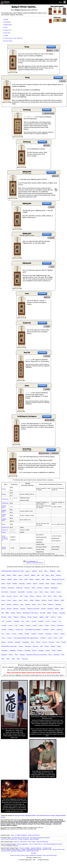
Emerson (25, 659)
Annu (41, 592)
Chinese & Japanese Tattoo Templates (28, 839)
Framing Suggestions (22, 844)
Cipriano (59, 630)
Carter (48, 621)
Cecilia (35, 625)
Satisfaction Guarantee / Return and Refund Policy (43, 855)
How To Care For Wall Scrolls (9, 839)
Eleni (50, 655)
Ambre (29, 584)
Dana (56, 638)
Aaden (28, 571)
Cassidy (4, 625)
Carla (28, 621)
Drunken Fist (8, 30)
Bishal (13, 613)
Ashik (32, 600)
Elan (17, 655)
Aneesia (40, 588)
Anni (36, 592)
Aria (21, 596)
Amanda (22, 584)
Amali (9, 584)
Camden (9, 621)
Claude (27, 634)
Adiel (3, 575)
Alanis (3, 579)
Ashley (38, 600)
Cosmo (9, 638)
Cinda (53, 630)
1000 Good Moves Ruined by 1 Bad (13, 571)
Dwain (60, 650)
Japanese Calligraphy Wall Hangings (31, 849)
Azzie (45, 604)
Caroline (41, 621)
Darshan (52, 642)
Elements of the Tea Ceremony (36, 655)
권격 (57, 51)
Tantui (6, 27)
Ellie (13, 659)
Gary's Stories (32, 842)
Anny (47, 592)
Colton (62, 634)
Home (12, 835)
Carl (23, 621)
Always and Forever (58, 579)
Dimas (47, 646)
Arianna (39, 596)
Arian (26, 596)
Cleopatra (48, 634)
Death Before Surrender (9, 646)
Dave (58, 642)
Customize (51, 47)
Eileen (11, 655)
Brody (30, 617)
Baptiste (58, 604)
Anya (3, 596)
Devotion (28, 646)
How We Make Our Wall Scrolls (20, 838)
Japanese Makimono (36, 848)
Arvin (9, 600)
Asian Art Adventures (42, 842)
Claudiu (41, 634)
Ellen (8, 659)
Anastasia (11, 588)
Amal (3, 584)
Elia (63, 655)
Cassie (10, 625)
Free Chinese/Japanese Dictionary (53, 844)
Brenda (4, 617)
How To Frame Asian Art (36, 844)
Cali (3, 621)
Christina (46, 630)
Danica (4, 642)
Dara (33, 642)
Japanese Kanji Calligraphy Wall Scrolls (27, 815)
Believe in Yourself (33, 609)
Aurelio (9, 604)
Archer (16, 596)
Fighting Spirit (8, 25)
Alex (21, 579)
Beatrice (16, 609)
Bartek (9, 609)
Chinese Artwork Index (59, 849)
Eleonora (57, 655)
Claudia (34, 634)
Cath (16, 625)
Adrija (9, 575)
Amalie (15, 584)
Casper (54, 621)
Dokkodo (13, 650)
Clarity (20, 634)
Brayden (62, 613)
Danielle (18, 642)
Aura (3, 604)
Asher (26, 600)
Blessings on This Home (30, 613)
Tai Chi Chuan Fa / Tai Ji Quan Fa (13, 38)
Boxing (6, 19)
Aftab (15, 575)
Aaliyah (34, 571)
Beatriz (23, 609)
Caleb (60, 617)
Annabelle (21, 592)
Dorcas (34, 650)
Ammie (4, 588)
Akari (52, 575)
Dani (61, 638)
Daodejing (26, 642)
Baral (3, 609)
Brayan (55, 613)
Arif (45, 596)
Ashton (44, 600)
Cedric (41, 625)
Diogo (59, 646)
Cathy (22, 625)
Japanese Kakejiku (25, 848)
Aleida (10, 579)
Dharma (36, 646)
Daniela (10, 642)
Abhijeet (53, 571)
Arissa (50, 596)
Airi (43, 575)
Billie (7, 613)
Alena (16, 579)
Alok (43, 579)
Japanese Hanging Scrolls (18, 851)
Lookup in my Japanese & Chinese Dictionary (35, 562)
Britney (16, 617)
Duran (48, 650)
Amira (53, 584)
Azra (39, 604)
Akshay (58, 575)
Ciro (3, 634)
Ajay (47, 575)
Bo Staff (43, 613)
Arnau (3, 600)
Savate (6, 36)
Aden (59, 571)
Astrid (50, 600)
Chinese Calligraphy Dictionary (9, 846)
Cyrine (50, 638)
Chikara (11, 630)
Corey (3, 638)
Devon (21, 646)
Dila (41, 646)
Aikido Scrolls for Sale (32, 851)
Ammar (59, 584)
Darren (45, 642)
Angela (47, 588)
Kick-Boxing (7, 22)
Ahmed (27, 575)
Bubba (42, 617)
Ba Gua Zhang (8, 41)
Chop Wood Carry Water (33, 630)
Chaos (53, 625)
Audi (62, 600)
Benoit (43, 609)
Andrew (27, 588)
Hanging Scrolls (47, 848)
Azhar (34, 604)
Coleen (56, 634)
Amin (48, 584)
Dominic (20, 650)
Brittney (23, 617)
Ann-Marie (5, 592)
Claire (8, 634)
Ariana (32, 596)
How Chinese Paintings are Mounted (40, 838)
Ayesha (28, 604)
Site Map (33, 853)
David (64, 642)
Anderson (19, 588)
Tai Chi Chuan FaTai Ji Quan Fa (5, 538)
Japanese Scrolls (47, 849)
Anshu (52, 592)
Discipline (5, 650)
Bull (47, 617)
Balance (51, 604)
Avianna (16, 604)
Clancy (14, 634)
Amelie (42, 584)
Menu (62, 2)
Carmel (34, 621)
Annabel (13, 592)
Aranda (9, 596)
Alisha (32, 579)
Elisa (3, 659)
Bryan (36, 617)
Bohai (49, 613)
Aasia (41, 571)
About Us (17, 842)
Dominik (28, 650)
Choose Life (19, 630)
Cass (60, 621)
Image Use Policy (15, 855)
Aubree (57, 600)
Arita (55, 596)
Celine (47, 625)
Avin (22, 604)
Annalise (30, 592)
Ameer (35, 584)
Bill (3, 613)
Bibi (62, 609)
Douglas (41, 650)
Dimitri (53, 646)
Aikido (33, 575)
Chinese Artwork (6, 851)
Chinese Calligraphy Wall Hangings (11, 849)
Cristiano (43, 638)
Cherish (4, 630)
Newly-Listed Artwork (34, 835)
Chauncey (60, 625)
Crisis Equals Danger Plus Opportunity (26, 638)
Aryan (15, 600)
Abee (46, 571)
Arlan (61, 596)
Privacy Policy (25, 855)
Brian (10, 617)
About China (24, 842)
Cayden (28, 625)
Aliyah (38, 579)
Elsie (18, 659)
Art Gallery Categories (21, 835)
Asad (20, 600)
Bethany (50, 609)
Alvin (48, 579)
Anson (59, 592)
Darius (38, 642)
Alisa (26, 579)
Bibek (57, 609)
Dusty (54, 650)
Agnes (20, 575)
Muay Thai (7, 33)
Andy (33, 588)
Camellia (16, 621)
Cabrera (53, 617)
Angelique (54, 588)
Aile (38, 575)
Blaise (19, 613)
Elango (22, 655)
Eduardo (4, 655)
